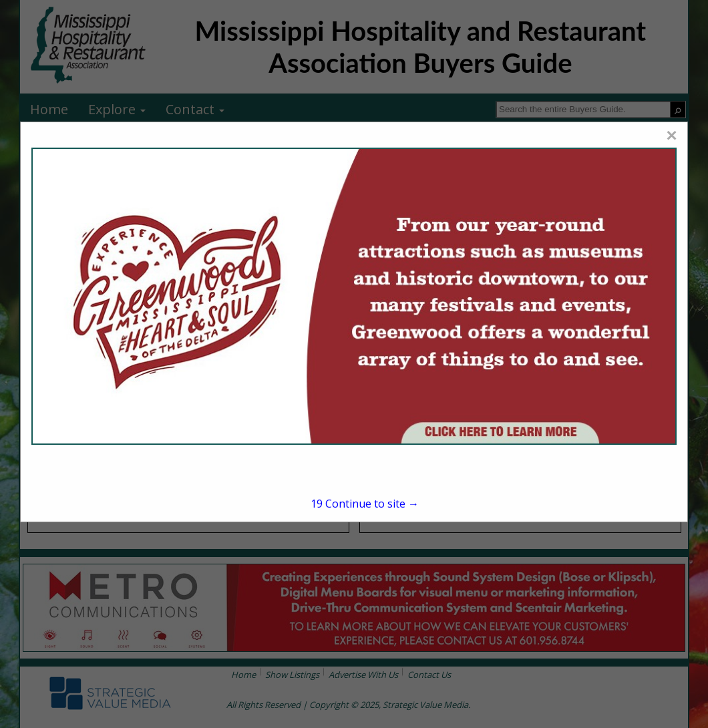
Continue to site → (365, 504)
